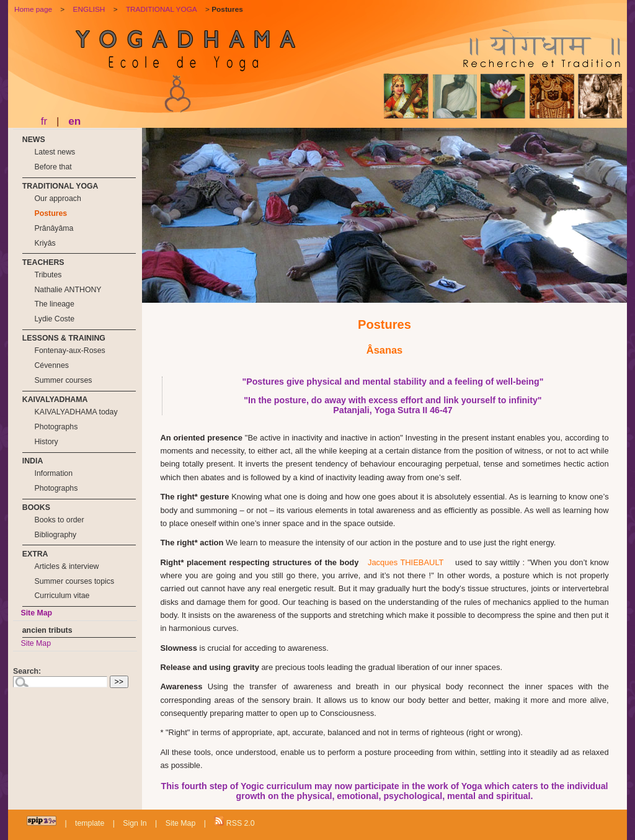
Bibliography (55, 535)
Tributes (48, 275)
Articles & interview (66, 566)
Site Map (36, 613)
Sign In (135, 823)
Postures (51, 213)
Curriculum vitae (62, 596)
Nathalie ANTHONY (68, 290)
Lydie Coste (54, 319)
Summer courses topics (74, 581)
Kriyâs (45, 243)
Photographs (56, 427)
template (90, 823)
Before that (53, 167)
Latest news (55, 152)
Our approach (57, 199)
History (46, 442)
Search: (27, 671)
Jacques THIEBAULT (406, 562)
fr (44, 121)
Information (53, 473)
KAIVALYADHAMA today (76, 412)
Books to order (59, 520)
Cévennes (51, 365)
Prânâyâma (54, 228)
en (74, 121)
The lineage (54, 304)
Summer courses (63, 380)
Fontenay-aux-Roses (69, 351)
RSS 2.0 (234, 822)
